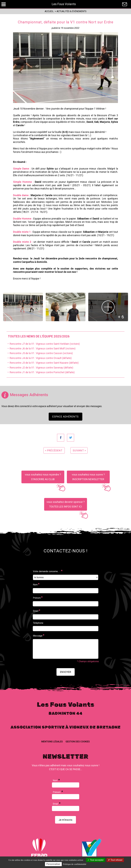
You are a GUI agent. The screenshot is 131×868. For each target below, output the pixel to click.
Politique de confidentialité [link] (75, 864)
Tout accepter (96, 860)
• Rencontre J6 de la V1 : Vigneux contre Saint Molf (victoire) (41, 348)
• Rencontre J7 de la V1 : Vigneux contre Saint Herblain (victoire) (43, 344)
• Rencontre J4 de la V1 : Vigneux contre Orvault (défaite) (39, 358)
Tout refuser (115, 860)
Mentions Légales (52, 742)
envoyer (66, 672)
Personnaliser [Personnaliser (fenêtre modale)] (53, 864)
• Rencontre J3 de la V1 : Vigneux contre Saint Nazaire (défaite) (43, 363)
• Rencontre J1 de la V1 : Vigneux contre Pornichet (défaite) (41, 372)
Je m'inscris (65, 820)
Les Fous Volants (64, 4)
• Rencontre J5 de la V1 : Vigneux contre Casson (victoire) (40, 353)
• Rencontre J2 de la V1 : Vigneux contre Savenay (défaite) (40, 368)
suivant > (79, 450)
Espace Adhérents (65, 417)
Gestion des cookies (78, 742)
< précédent (54, 450)
